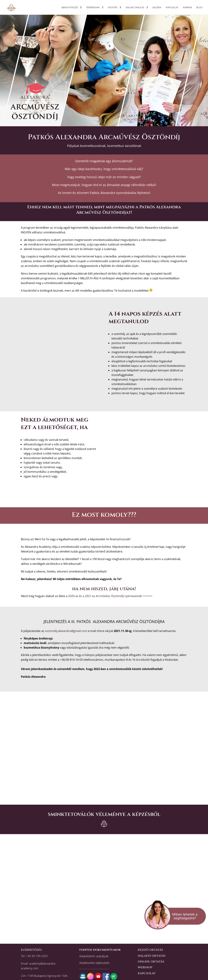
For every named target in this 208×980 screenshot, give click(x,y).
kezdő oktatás (150, 950)
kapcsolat (147, 973)
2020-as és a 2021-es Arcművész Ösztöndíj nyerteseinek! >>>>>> (110, 596)
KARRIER (187, 8)
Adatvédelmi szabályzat (94, 956)
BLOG (199, 8)
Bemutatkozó (70, 8)
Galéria (157, 8)
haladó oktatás (152, 956)
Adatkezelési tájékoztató (94, 963)
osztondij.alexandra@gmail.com (66, 631)
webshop (145, 967)
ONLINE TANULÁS (135, 8)
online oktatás (151, 962)
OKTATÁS (113, 8)
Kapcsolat (172, 8)
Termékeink (93, 8)
